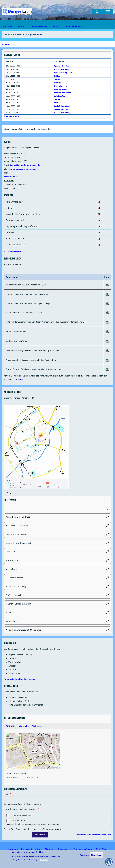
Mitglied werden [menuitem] (40, 26)
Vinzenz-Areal (58, 621)
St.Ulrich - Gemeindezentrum (58, 604)
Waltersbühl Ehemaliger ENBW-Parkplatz (58, 630)
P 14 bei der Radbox (58, 578)
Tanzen (57, 99)
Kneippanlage (58, 560)
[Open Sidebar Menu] (108, 12)
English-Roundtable (62, 106)
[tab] (11, 726)
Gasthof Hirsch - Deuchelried (58, 543)
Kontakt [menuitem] (57, 26)
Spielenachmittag (62, 66)
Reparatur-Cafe (61, 86)
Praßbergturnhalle (58, 595)
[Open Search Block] (97, 12)
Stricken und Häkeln (63, 93)
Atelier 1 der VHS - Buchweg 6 (58, 517)
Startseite (6, 44)
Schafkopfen (60, 96)
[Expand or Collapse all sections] (107, 508)
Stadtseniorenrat (18, 821)
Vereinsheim (11, 726)
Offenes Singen (61, 89)
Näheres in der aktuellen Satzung (19, 679)
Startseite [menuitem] (7, 26)
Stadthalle (58, 612)
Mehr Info (44, 860)
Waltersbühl (25, 726)
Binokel (57, 83)
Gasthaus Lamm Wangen (58, 534)
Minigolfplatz (58, 569)
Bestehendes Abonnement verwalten (94, 835)
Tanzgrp (58, 79)
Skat (56, 103)
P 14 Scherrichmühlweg (58, 586)
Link (100, 226)
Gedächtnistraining (62, 69)
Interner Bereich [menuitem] (74, 26)
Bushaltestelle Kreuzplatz (58, 526)
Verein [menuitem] (21, 27)
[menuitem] (13, 849)
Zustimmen (84, 855)
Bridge (57, 76)
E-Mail (6, 794)
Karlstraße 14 (58, 552)
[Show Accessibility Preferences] (109, 862)
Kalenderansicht (12, 116)
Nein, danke (97, 855)
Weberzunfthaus (40, 726)
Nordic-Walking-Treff (63, 73)
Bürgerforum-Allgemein (21, 815)
